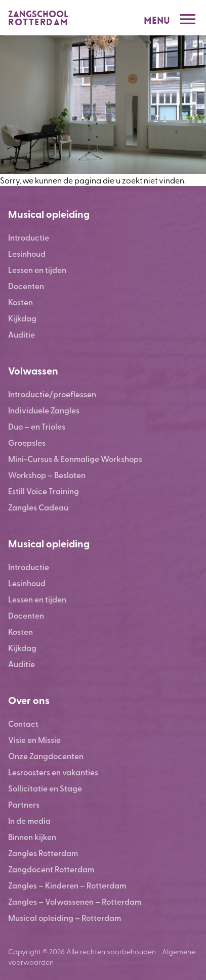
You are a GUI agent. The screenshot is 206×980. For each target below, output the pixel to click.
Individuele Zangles (44, 410)
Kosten (20, 302)
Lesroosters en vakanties (53, 772)
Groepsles (27, 442)
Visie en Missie (34, 740)
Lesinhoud (27, 253)
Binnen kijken (32, 837)
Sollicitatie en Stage (45, 788)
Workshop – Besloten (47, 475)
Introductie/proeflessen (52, 394)
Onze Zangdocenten (46, 756)
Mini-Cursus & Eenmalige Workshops (75, 459)
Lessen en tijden (37, 270)
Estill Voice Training (44, 491)
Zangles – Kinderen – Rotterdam (67, 885)
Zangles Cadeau (38, 507)
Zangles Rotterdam (43, 853)
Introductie (29, 237)
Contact (23, 724)
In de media (29, 821)
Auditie (22, 334)
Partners (24, 804)
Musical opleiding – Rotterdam (65, 918)
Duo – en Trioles (37, 426)
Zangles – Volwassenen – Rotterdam (75, 901)
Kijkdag (22, 318)
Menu (157, 20)
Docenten (26, 286)
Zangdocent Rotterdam (51, 869)
